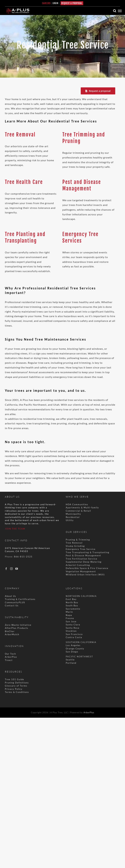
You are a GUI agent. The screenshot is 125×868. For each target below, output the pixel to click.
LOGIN (56, 3)
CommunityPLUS (15, 602)
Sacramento (73, 609)
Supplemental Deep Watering (84, 562)
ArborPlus (11, 657)
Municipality (73, 514)
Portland (71, 663)
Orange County (75, 649)
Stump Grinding (75, 546)
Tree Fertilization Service (82, 559)
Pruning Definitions (17, 683)
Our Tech (10, 654)
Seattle (70, 660)
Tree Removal (20, 135)
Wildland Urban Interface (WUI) (85, 575)
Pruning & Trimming (78, 540)
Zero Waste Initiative (18, 625)
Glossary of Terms (16, 686)
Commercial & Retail (78, 511)
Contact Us (12, 606)
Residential (73, 517)
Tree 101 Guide (14, 679)
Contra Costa (74, 637)
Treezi (9, 660)
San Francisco (74, 634)
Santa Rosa (73, 628)
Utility (70, 520)
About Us (10, 596)
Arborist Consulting (78, 565)
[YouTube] (17, 569)
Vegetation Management (81, 571)
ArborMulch (12, 634)
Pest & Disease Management (83, 555)
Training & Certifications (20, 599)
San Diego (72, 652)
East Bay (71, 599)
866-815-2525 (23, 557)
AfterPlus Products (17, 628)
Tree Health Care (24, 182)
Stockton (71, 631)
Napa (69, 615)
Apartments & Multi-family (82, 508)
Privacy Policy (14, 689)
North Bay (72, 602)
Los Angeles (73, 645)
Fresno (70, 618)
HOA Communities (77, 504)
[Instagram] (11, 569)
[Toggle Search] (115, 11)
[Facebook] (6, 569)
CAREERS (46, 3)
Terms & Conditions (17, 692)
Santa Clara (73, 625)
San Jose (71, 621)
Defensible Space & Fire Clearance (87, 568)
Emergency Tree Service (81, 549)
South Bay (72, 606)
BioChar (10, 631)
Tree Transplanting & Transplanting (88, 552)
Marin (69, 612)
